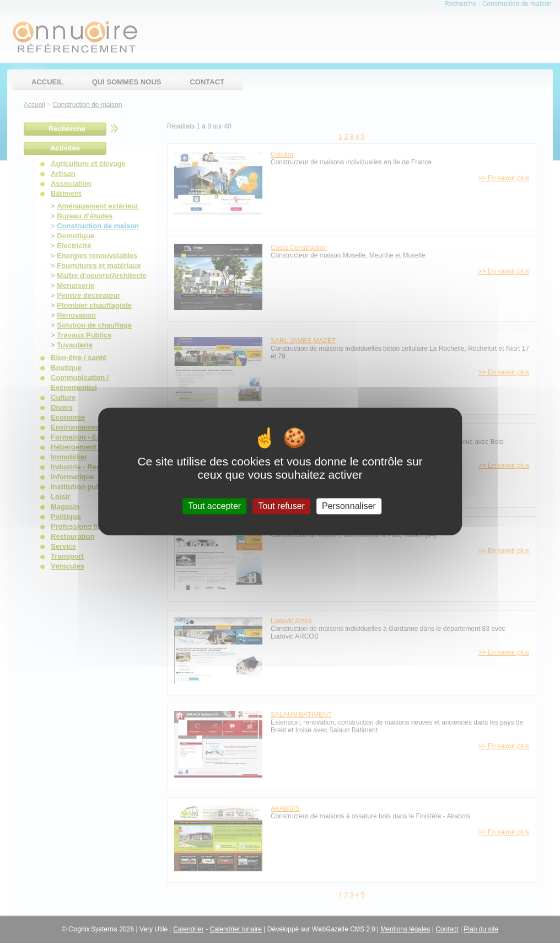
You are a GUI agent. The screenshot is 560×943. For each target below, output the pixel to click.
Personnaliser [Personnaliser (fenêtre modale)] (349, 506)
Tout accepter (214, 506)
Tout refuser (281, 506)
